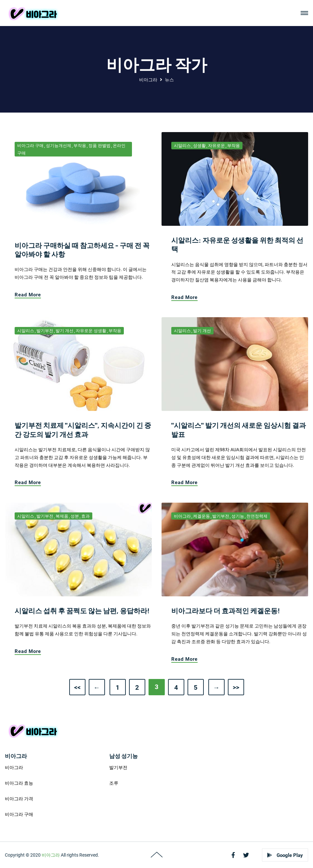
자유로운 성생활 (91, 331)
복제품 (62, 516)
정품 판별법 (99, 146)
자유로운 (216, 146)
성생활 (199, 146)
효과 (85, 516)
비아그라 (148, 80)
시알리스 (182, 146)
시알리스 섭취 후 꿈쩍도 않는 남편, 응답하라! (82, 610)
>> (236, 687)
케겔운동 (202, 516)
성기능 (238, 516)
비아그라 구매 (30, 146)
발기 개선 (65, 331)
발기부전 (45, 331)
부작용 (80, 146)
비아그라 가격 (19, 799)
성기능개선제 (59, 146)
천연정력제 (257, 516)
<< (77, 687)
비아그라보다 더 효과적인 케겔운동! (226, 610)
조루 (114, 783)
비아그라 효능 (19, 783)
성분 (75, 516)
